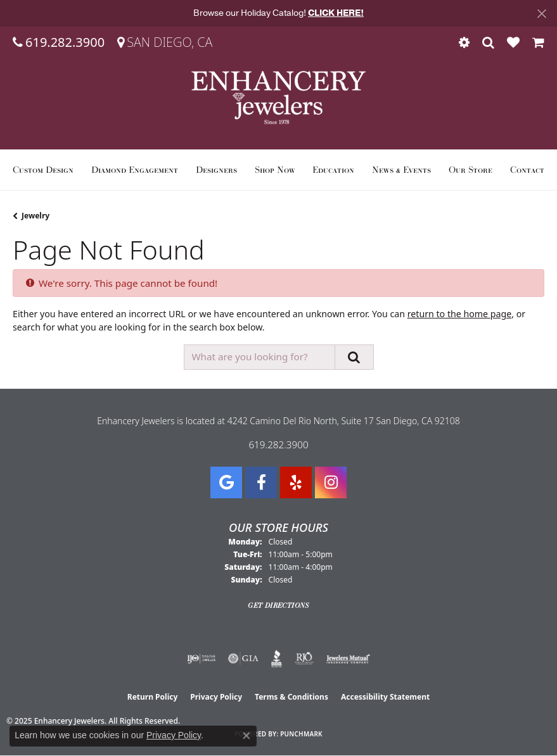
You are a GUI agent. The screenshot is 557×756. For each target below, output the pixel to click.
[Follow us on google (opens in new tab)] (226, 482)
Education (333, 170)
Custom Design (43, 170)
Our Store (471, 170)
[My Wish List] (513, 42)
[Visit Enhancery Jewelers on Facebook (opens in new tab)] (261, 482)
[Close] (541, 14)
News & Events (401, 170)
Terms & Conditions (291, 697)
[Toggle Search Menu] (488, 42)
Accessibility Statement (385, 697)
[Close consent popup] (246, 736)
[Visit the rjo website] (304, 658)
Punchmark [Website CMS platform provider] (301, 734)
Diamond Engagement (135, 170)
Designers (216, 170)
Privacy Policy (216, 697)
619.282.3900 (278, 444)
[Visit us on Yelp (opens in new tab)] (296, 482)
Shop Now (275, 170)
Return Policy (153, 697)
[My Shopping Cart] (538, 42)
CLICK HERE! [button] (336, 13)
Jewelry (35, 216)
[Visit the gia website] (243, 658)
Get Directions (278, 605)
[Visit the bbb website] (277, 658)
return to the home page (459, 314)
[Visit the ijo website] (201, 658)
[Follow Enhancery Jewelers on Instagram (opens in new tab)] (331, 482)
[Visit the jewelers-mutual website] (348, 658)
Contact (527, 170)
